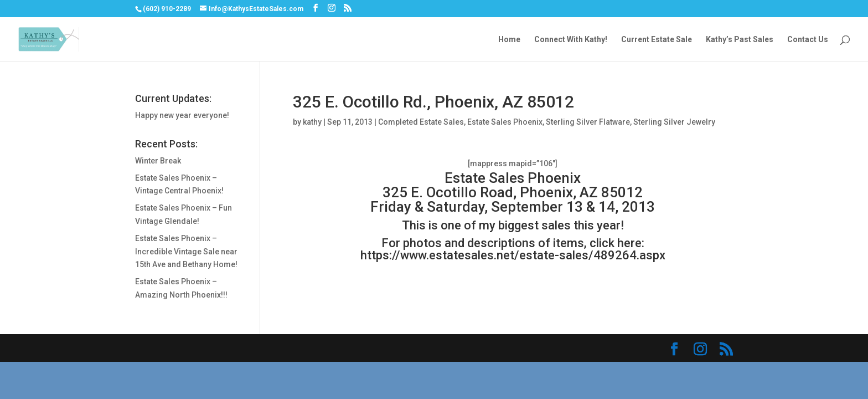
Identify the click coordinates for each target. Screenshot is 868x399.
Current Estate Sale (657, 40)
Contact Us (808, 40)
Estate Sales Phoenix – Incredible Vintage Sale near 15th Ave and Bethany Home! (186, 252)
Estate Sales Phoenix (505, 122)
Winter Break (158, 161)
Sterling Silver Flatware (588, 122)
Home (509, 40)
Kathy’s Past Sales (740, 40)
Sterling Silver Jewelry (674, 122)
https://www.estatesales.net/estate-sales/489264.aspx (513, 255)
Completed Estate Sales (421, 122)
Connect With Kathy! (571, 40)
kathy (312, 122)
